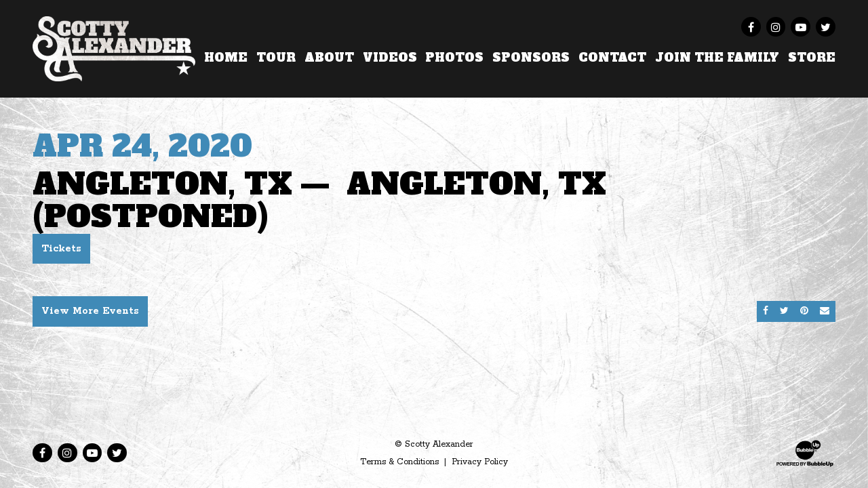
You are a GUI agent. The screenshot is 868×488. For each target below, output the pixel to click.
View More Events (90, 311)
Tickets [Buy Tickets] (61, 249)
